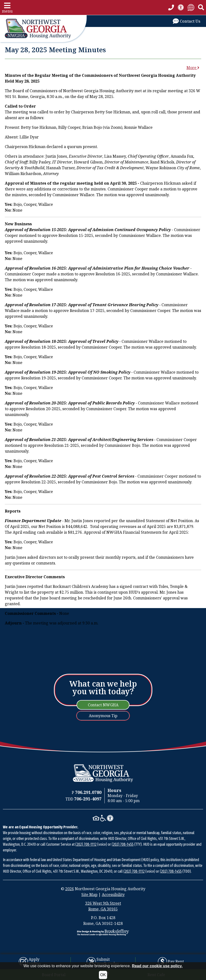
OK (103, 975)
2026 (70, 889)
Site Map (89, 895)
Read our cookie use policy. (157, 966)
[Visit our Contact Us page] (187, 21)
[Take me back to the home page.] (43, 29)
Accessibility (113, 895)
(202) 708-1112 (86, 844)
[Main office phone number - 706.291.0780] (171, 7)
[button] (7, 7)
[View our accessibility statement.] (181, 7)
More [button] (193, 68)
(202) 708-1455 (123, 844)
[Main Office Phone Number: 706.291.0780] (88, 792)
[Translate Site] (191, 7)
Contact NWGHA (103, 705)
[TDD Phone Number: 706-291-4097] (88, 799)
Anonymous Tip (103, 716)
